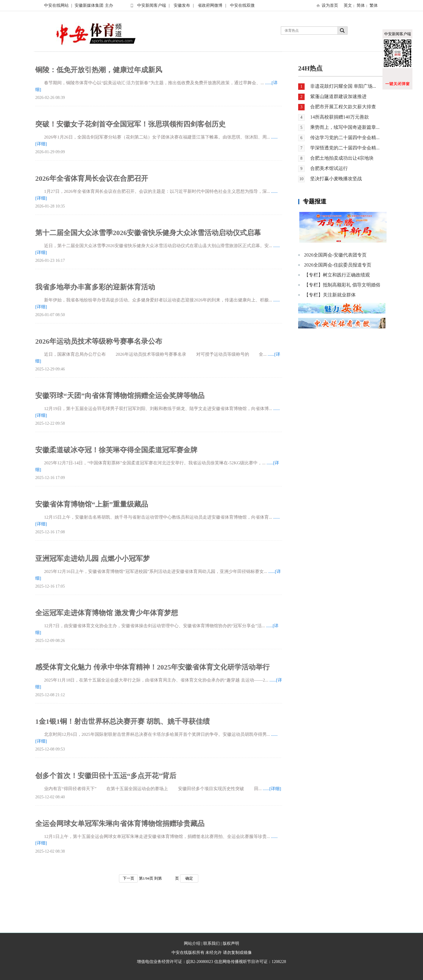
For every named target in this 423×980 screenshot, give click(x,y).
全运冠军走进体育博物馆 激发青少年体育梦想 (107, 613)
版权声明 (231, 943)
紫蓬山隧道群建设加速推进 (338, 96)
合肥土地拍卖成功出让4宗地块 (342, 158)
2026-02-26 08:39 (50, 98)
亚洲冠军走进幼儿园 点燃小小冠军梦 (93, 559)
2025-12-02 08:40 (50, 797)
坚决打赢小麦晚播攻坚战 (336, 179)
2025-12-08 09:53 (50, 749)
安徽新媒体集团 (89, 5)
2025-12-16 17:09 (50, 478)
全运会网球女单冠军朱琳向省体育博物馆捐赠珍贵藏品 (120, 824)
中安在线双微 (242, 5)
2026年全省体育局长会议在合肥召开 (92, 178)
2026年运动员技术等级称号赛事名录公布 (99, 341)
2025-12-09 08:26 (50, 641)
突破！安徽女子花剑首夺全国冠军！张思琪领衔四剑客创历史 (130, 124)
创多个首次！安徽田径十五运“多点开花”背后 (106, 776)
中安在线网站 (56, 5)
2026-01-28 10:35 (50, 206)
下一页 (129, 878)
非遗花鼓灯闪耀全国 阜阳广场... (343, 86)
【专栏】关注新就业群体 (330, 295)
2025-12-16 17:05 (50, 586)
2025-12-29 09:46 (50, 369)
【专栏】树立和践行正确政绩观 (337, 275)
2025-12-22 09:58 (50, 423)
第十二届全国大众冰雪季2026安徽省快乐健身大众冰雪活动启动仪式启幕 (148, 233)
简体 (361, 5)
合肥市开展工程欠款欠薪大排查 (343, 107)
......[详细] (272, 789)
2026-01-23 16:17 (50, 260)
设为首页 (330, 5)
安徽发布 (182, 5)
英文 (348, 5)
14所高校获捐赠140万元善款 (340, 117)
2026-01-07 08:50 (50, 315)
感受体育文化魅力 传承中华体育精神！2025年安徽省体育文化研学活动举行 (152, 667)
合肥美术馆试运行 (329, 168)
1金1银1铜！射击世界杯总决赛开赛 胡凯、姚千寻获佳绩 (122, 721)
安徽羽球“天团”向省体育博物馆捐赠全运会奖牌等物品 (120, 396)
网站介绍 (192, 943)
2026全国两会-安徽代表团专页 (335, 255)
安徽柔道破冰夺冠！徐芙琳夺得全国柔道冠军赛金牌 (116, 450)
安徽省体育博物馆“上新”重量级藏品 (92, 504)
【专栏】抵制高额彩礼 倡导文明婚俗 (342, 285)
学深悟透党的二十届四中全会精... (345, 148)
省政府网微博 (210, 5)
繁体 (374, 5)
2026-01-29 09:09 (50, 152)
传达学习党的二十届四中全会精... (345, 138)
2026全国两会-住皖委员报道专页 (338, 265)
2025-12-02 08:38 (50, 851)
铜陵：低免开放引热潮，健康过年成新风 (99, 70)
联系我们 (211, 943)
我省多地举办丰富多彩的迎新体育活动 (95, 287)
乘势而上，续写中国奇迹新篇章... (345, 127)
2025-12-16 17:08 (50, 532)
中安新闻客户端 (152, 5)
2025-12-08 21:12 (50, 695)
